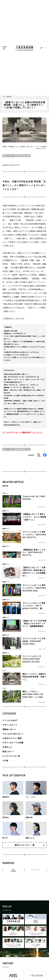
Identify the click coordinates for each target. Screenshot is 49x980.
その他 (5, 760)
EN (46, 49)
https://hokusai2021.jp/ (12, 425)
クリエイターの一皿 (11, 756)
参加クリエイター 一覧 (25, 845)
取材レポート (8, 751)
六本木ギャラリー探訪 (12, 738)
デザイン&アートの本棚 (13, 743)
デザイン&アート (10, 725)
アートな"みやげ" (10, 720)
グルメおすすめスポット (13, 734)
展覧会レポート (9, 729)
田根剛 (19, 156)
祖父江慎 (27, 156)
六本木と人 (7, 747)
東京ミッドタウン (9, 156)
